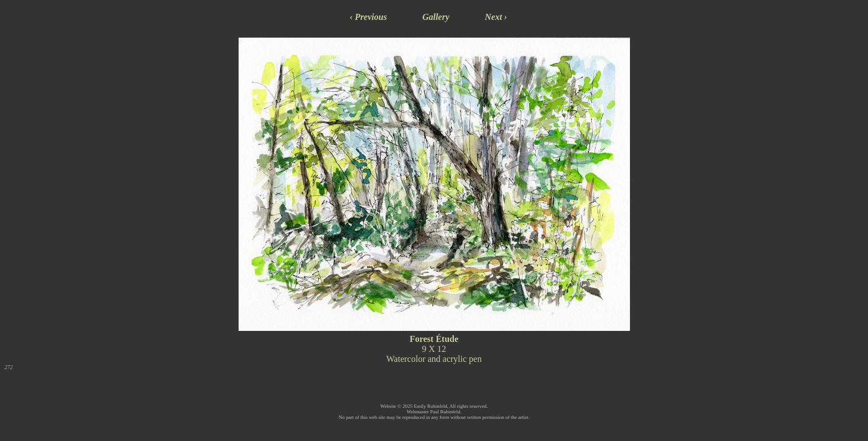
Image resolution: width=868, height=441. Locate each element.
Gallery (436, 17)
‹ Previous (368, 17)
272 (9, 367)
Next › (496, 17)
